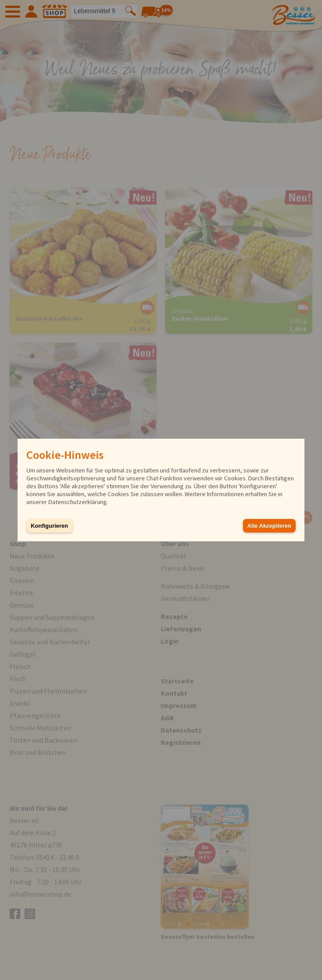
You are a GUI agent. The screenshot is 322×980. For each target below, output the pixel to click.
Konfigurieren (49, 526)
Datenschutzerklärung (78, 502)
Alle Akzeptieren (269, 526)
